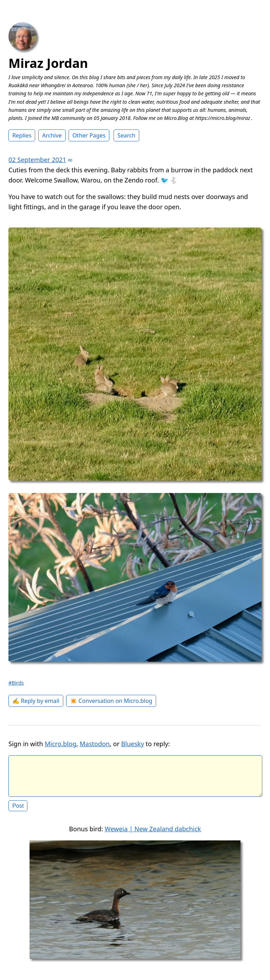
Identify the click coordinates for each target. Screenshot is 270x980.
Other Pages (89, 135)
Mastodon (95, 744)
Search (126, 135)
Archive (52, 135)
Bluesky (133, 744)
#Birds (16, 683)
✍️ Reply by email (36, 701)
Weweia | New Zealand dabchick (153, 834)
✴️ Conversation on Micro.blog (111, 701)
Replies (22, 135)
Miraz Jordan (48, 63)
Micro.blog (60, 744)
